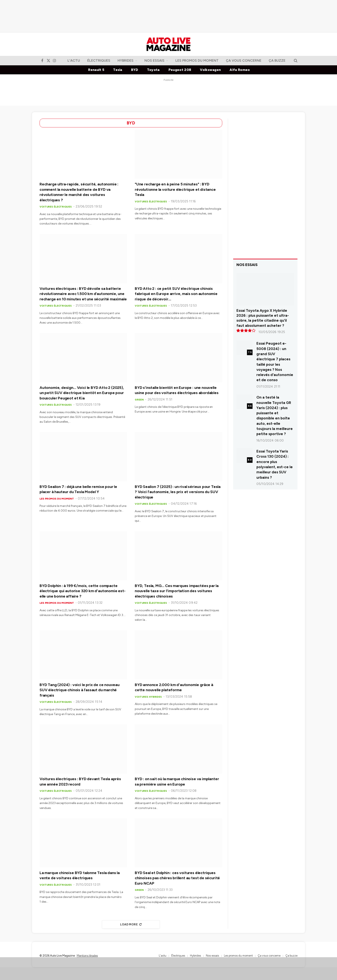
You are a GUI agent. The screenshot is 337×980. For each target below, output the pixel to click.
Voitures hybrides (148, 697)
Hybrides (126, 60)
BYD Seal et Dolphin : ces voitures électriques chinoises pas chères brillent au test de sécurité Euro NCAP (177, 878)
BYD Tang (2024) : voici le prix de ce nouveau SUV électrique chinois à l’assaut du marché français (80, 690)
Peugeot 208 (180, 70)
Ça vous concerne (244, 60)
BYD (135, 70)
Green (139, 400)
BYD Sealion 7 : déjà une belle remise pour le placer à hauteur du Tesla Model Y (78, 489)
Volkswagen (210, 70)
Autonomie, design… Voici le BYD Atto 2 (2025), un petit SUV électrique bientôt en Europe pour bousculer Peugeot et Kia (82, 393)
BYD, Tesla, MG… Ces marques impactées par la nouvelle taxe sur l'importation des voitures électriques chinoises (177, 591)
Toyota (153, 70)
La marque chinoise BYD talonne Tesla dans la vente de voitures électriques (80, 875)
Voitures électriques (56, 207)
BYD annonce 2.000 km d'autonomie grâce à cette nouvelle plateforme (174, 687)
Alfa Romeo (240, 70)
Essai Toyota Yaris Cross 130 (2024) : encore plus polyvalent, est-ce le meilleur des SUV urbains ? (275, 464)
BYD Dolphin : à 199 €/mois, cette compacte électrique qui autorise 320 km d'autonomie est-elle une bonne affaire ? (83, 591)
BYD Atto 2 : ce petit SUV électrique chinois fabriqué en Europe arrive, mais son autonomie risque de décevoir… (176, 294)
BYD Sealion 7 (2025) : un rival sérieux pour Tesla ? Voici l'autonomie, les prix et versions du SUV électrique (178, 492)
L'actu (74, 60)
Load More (131, 924)
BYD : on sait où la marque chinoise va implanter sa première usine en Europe (177, 781)
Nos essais (154, 60)
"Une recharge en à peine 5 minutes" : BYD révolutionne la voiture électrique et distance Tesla (175, 189)
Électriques (99, 60)
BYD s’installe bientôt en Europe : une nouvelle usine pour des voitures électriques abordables (177, 390)
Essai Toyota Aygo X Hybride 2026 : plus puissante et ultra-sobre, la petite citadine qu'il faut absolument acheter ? (263, 318)
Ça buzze (277, 60)
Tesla (118, 70)
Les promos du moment (197, 60)
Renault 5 (96, 70)
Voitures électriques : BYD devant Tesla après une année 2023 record (80, 781)
